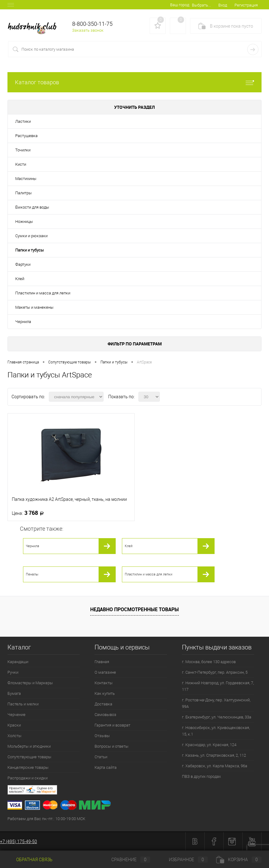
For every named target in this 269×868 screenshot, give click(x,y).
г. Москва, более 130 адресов (209, 662)
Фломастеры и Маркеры (30, 683)
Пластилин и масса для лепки (43, 293)
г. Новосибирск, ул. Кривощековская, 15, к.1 (216, 731)
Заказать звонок (88, 30)
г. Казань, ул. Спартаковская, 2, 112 (214, 755)
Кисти (21, 164)
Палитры (23, 193)
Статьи (101, 757)
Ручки (13, 672)
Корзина (239, 860)
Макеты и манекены (34, 307)
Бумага (14, 693)
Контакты (104, 683)
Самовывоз (105, 715)
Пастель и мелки (23, 704)
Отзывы (102, 736)
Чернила (23, 322)
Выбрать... (201, 5)
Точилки (23, 150)
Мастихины (26, 179)
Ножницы (24, 222)
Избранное (183, 860)
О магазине (105, 672)
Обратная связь (30, 860)
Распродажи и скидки (28, 778)
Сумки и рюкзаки (31, 236)
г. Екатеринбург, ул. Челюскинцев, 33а (217, 717)
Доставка (103, 704)
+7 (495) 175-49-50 (19, 842)
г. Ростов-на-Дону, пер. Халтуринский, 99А (216, 703)
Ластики (23, 121)
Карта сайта (106, 767)
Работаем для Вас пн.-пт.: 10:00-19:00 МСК (46, 819)
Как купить (105, 693)
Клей (20, 279)
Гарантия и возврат (112, 725)
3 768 (30, 513)
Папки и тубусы (30, 250)
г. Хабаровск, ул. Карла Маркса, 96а (215, 766)
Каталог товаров (134, 82)
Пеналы (32, 574)
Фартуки (23, 264)
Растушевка (26, 136)
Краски (14, 725)
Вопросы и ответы (111, 746)
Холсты (14, 736)
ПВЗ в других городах (201, 776)
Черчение (16, 715)
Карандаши (18, 662)
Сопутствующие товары (29, 757)
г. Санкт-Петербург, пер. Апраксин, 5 (215, 672)
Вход (223, 5)
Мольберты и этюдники (29, 746)
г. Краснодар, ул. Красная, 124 (209, 745)
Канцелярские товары (28, 767)
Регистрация (246, 5)
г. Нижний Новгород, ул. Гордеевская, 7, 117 (218, 686)
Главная (102, 662)
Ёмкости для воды (32, 207)
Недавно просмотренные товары (134, 609)
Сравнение (126, 860)
